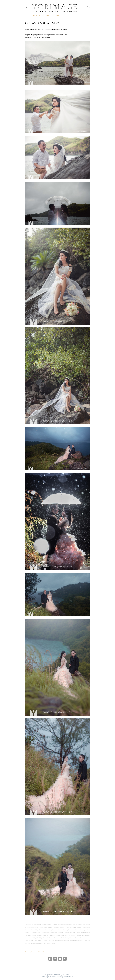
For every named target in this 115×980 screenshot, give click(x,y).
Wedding (56, 16)
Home (35, 16)
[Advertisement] (57, 967)
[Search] (88, 6)
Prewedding (45, 16)
